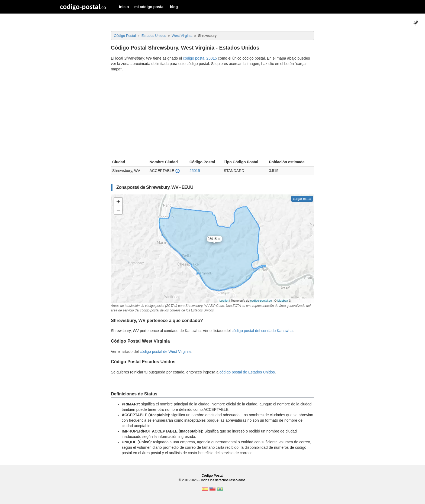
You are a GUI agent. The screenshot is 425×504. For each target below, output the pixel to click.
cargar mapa (302, 199)
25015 (195, 171)
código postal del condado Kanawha (262, 331)
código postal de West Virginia (165, 352)
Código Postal (213, 476)
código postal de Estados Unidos (247, 372)
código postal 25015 (200, 58)
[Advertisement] (212, 116)
